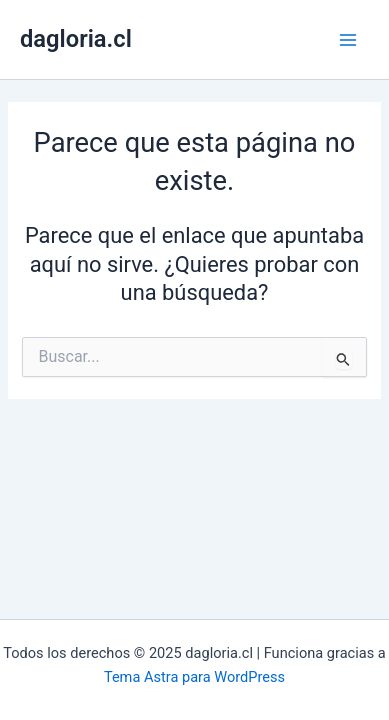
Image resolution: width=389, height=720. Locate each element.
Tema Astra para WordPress (194, 677)
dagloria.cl (76, 39)
